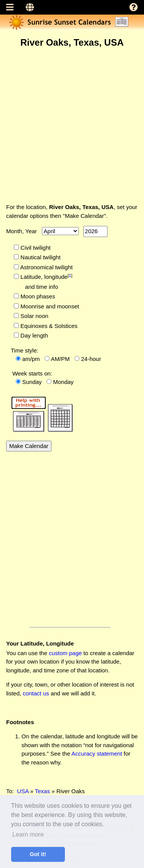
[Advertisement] (72, 125)
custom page (65, 653)
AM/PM (60, 359)
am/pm (31, 359)
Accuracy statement (97, 754)
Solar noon (34, 316)
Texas (42, 791)
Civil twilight (35, 248)
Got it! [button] (38, 854)
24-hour (91, 359)
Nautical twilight (40, 257)
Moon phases (37, 296)
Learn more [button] (28, 834)
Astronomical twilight (46, 267)
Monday (63, 382)
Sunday (32, 382)
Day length (33, 335)
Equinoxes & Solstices (48, 326)
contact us (36, 693)
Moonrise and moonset (49, 306)
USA (23, 791)
